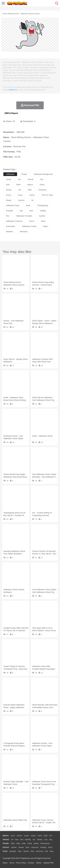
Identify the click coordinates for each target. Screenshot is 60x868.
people (24, 174)
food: (5, 851)
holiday (43, 211)
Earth (46, 836)
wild (30, 190)
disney (9, 190)
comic (9, 179)
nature (30, 185)
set (20, 190)
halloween (10, 174)
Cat (34, 840)
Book (27, 847)
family (30, 843)
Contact (31, 863)
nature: (6, 836)
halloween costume (14, 221)
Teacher (21, 847)
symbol (42, 216)
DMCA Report (11, 113)
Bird (22, 840)
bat (21, 211)
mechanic (24, 232)
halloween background (43, 174)
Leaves (26, 836)
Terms (12, 863)
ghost (42, 185)
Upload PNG (49, 863)
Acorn (13, 836)
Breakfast (13, 851)
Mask (13, 843)
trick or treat (47, 195)
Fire (51, 836)
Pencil (50, 847)
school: (6, 847)
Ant (12, 840)
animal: (6, 839)
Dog (51, 840)
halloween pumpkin (24, 216)
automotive (11, 226)
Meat (52, 851)
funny (9, 195)
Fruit (46, 851)
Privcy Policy (21, 863)
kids (8, 185)
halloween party (13, 205)
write (18, 185)
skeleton (10, 232)
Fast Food (40, 851)
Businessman (45, 843)
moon (43, 221)
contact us (13, 90)
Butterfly (28, 840)
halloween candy (29, 226)
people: (6, 843)
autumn (21, 200)
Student (14, 847)
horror (32, 221)
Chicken (40, 840)
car (19, 179)
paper (45, 226)
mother (36, 843)
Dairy (20, 851)
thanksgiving (42, 205)
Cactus (33, 836)
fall (42, 179)
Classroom (35, 847)
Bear (17, 840)
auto (31, 211)
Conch (40, 836)
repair (9, 200)
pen (8, 216)
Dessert (26, 851)
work (28, 205)
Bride (24, 843)
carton (32, 195)
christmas (42, 190)
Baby (18, 843)
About (5, 863)
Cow (46, 840)
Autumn (19, 836)
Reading (43, 847)
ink (33, 200)
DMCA (39, 863)
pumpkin (10, 211)
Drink (32, 851)
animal (30, 179)
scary (20, 195)
